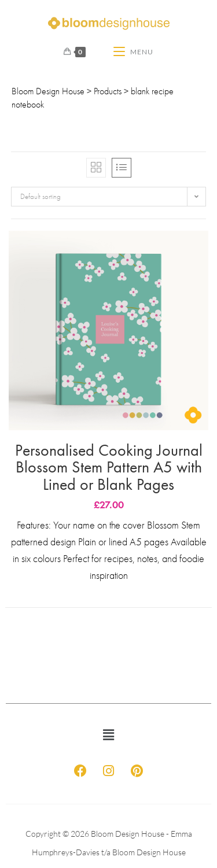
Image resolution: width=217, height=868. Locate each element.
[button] (108, 735)
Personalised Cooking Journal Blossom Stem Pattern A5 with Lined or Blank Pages (109, 467)
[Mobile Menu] (133, 52)
